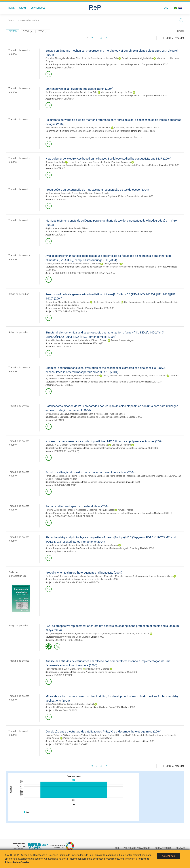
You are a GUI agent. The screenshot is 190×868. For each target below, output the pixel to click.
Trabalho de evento (19, 120)
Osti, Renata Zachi (133, 302)
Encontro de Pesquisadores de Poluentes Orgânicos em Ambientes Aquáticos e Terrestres (123, 267)
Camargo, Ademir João (153, 302)
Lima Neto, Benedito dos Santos (103, 545)
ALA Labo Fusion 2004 (109, 707)
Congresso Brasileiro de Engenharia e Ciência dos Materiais (98, 131)
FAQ (117, 848)
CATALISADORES (80, 744)
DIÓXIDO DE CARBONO (65, 485)
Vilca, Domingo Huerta (56, 634)
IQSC (166, 64)
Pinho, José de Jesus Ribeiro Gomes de (122, 376)
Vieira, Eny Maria (112, 264)
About (23, 8)
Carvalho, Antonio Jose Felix (104, 58)
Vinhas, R (86, 735)
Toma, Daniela (86, 193)
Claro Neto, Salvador (124, 128)
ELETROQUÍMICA (63, 744)
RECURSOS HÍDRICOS (65, 273)
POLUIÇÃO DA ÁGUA (105, 273)
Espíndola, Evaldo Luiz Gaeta (86, 264)
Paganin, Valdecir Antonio (75, 738)
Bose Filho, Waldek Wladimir (97, 128)
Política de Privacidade (137, 848)
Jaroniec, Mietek (56, 378)
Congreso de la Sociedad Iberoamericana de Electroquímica (111, 741)
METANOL (59, 420)
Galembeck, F (138, 735)
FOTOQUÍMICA (80, 311)
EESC (146, 131)
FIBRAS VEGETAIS (111, 137)
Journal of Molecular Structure (68, 343)
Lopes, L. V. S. (75, 162)
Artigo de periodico (19, 294)
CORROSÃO (60, 640)
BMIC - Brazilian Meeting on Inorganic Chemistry (116, 548)
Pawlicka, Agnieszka (121, 162)
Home (11, 8)
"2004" (43, 32)
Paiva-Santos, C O (110, 735)
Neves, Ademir (72, 340)
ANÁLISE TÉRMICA (63, 385)
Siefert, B (72, 634)
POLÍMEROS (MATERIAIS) (67, 451)
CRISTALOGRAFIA (63, 311)
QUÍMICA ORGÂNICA (64, 68)
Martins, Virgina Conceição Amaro (62, 193)
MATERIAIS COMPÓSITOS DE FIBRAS (73, 137)
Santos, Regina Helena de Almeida (79, 476)
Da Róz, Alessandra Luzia (57, 92)
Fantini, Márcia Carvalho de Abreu (83, 376)
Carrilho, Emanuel (85, 704)
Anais (56, 196)
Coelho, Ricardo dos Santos (59, 264)
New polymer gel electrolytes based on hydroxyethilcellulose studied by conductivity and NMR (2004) (108, 159)
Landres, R (96, 735)
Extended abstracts (62, 448)
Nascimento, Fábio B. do (57, 669)
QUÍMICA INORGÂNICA (65, 552)
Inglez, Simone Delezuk (56, 545)
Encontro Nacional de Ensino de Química (96, 672)
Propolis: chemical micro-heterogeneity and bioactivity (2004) (84, 573)
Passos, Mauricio (95, 576)
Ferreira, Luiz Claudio (55, 510)
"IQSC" (28, 32)
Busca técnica (163, 848)
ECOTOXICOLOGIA (85, 273)
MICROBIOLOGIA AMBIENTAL (86, 582)
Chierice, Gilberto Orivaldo (147, 128)
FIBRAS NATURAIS (64, 516)
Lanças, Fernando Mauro (161, 576)
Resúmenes (59, 741)
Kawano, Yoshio (125, 510)
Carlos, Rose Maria (54, 302)
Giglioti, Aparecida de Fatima (59, 228)
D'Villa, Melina (52, 414)
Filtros (13, 31)
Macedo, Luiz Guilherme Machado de (150, 476)
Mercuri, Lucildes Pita (56, 376)
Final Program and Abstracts (67, 707)
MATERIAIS (60, 168)
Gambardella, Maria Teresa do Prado (114, 476)
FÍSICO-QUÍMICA (75, 640)
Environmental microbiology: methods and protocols (78, 579)
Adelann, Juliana (78, 576)
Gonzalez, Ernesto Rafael (101, 738)
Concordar (168, 856)
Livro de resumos (61, 382)
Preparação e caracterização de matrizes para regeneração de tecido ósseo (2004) (97, 190)
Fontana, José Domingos (57, 576)
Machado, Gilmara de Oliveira (97, 162)
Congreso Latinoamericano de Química (106, 482)
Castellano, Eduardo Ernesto (107, 302)
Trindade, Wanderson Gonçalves (82, 510)
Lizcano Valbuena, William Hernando (63, 735)
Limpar (181, 31)
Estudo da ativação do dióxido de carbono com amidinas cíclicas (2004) (91, 472)
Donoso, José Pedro (55, 162)
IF (161, 382)
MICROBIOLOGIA (63, 582)
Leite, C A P (125, 735)
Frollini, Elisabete (106, 510)
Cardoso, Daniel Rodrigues (77, 302)
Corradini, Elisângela (55, 58)
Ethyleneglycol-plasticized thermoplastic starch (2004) (79, 89)
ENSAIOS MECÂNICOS (131, 137)
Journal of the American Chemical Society (73, 308)
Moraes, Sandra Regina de (90, 634)
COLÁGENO (60, 200)
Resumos (58, 267)
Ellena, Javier (76, 669)
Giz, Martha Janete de (156, 735)
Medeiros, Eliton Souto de (78, 58)
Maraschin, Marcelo (114, 576)
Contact (181, 848)
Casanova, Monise (68, 414)
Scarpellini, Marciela (55, 340)
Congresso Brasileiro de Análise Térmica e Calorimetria (114, 382)
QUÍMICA (73, 710)
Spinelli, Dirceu (76, 128)
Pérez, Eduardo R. (54, 476)
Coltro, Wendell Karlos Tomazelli (61, 704)
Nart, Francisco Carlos (114, 414)
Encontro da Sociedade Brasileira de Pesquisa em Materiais (130, 165)
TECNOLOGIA (61, 710)
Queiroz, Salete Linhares (98, 669)
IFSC (171, 165)
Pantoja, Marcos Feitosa (115, 634)
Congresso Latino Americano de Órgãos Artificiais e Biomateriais (108, 196)
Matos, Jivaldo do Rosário (154, 376)
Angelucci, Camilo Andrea (90, 414)
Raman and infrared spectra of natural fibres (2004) (78, 506)
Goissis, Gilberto (101, 193)
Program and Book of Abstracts (68, 165)
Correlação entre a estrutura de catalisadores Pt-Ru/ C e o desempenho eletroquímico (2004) (104, 731)
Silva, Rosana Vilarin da (57, 128)
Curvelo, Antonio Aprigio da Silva (137, 58)
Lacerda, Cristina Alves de (136, 576)
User (167, 8)
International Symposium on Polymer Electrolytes (113, 448)
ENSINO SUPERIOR (63, 675)
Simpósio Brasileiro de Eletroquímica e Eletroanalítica (102, 417)
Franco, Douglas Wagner (68, 305)
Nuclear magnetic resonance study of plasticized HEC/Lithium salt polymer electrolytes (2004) (104, 441)
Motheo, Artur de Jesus (138, 634)
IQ (152, 382)
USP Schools (38, 8)
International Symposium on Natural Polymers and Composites (123, 64)
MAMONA (96, 137)
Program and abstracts (64, 64)
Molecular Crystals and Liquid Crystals (71, 637)
